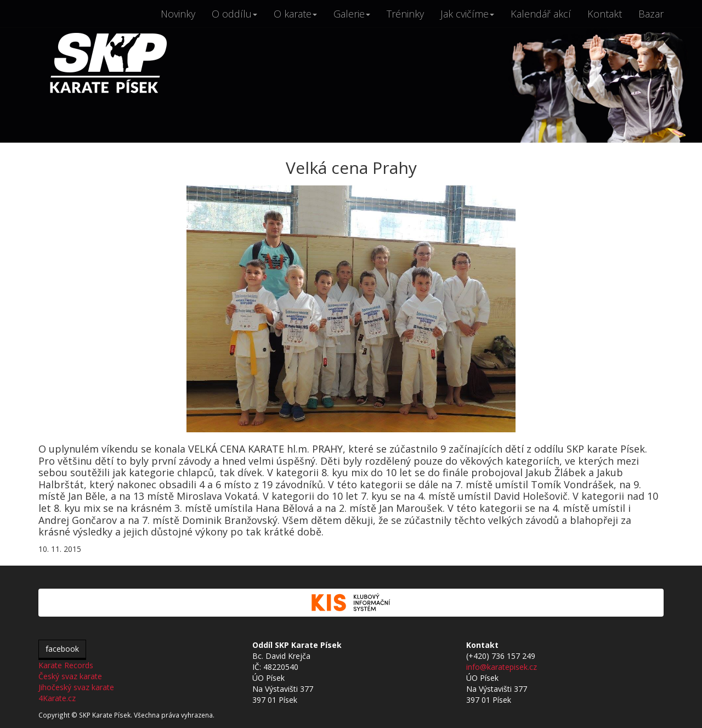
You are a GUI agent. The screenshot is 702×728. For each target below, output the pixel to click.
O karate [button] (295, 14)
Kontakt (605, 14)
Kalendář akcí (541, 14)
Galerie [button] (352, 14)
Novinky (178, 14)
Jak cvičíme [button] (467, 14)
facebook (62, 649)
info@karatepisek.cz (502, 667)
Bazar (651, 14)
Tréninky (405, 14)
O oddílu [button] (234, 14)
